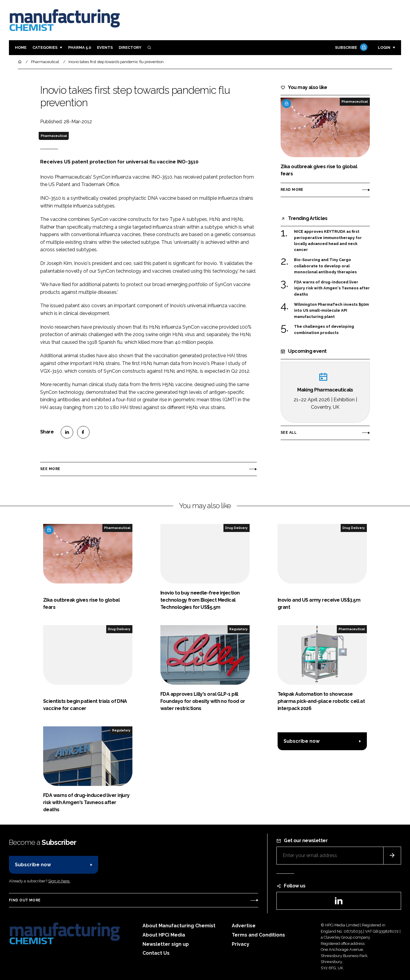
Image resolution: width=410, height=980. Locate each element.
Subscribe (350, 48)
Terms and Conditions (258, 935)
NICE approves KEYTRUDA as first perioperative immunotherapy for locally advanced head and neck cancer (328, 241)
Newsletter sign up (166, 944)
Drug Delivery (236, 528)
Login (384, 47)
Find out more (25, 900)
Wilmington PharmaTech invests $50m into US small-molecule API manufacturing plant (331, 311)
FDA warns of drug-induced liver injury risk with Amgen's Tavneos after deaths (332, 288)
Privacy (241, 944)
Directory (130, 47)
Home (21, 47)
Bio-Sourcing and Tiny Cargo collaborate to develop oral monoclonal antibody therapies (325, 266)
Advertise (244, 926)
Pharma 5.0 (80, 47)
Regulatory (238, 629)
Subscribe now (302, 741)
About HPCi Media (164, 935)
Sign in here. (59, 881)
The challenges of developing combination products (324, 329)
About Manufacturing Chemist (179, 926)
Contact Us (156, 953)
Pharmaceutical (54, 136)
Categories (45, 47)
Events (105, 47)
